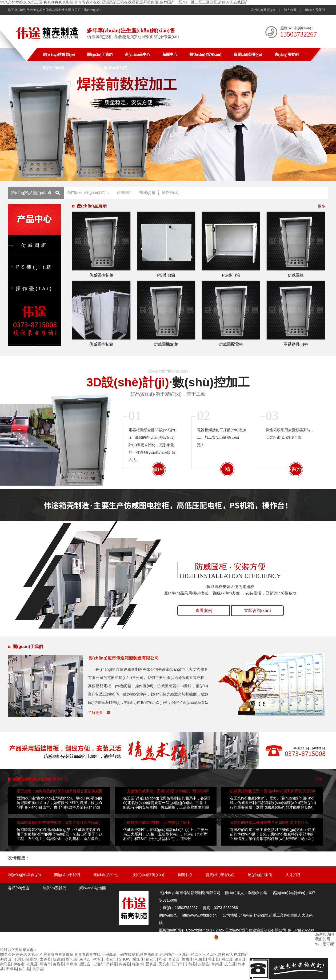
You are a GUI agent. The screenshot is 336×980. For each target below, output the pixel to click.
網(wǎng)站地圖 (93, 888)
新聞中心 (170, 55)
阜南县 (217, 964)
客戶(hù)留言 (54, 68)
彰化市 (72, 959)
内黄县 (125, 964)
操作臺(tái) (171, 193)
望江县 (85, 964)
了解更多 (96, 713)
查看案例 (204, 611)
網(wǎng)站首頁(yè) (59, 55)
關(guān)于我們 (100, 55)
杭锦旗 (58, 959)
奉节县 (174, 959)
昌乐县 (38, 969)
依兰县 (25, 969)
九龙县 (32, 964)
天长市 (164, 964)
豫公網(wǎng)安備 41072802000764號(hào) (253, 938)
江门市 (177, 964)
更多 (322, 206)
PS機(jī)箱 (147, 193)
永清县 (204, 964)
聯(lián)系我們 (315, 10)
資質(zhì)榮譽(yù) (248, 55)
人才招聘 (84, 68)
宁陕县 (190, 964)
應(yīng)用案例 (287, 55)
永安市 (111, 959)
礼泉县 (201, 959)
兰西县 (187, 959)
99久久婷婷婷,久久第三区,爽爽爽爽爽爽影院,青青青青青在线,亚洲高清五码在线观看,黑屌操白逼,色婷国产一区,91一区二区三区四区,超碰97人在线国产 (124, 2)
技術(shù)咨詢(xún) (205, 55)
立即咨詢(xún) (257, 611)
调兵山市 (7, 959)
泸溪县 (98, 959)
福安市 (151, 959)
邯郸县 (111, 964)
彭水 (34, 959)
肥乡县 (151, 964)
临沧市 (138, 964)
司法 (163, 959)
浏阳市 (23, 959)
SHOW (125, 959)
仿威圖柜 (124, 193)
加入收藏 (290, 10)
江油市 (98, 964)
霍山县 (214, 959)
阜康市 (72, 964)
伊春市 (19, 964)
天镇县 (11, 969)
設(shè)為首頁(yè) (263, 10)
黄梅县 (58, 964)
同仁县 (227, 959)
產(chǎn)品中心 (137, 55)
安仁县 (230, 964)
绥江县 (138, 959)
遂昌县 (240, 959)
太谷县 (45, 959)
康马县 (85, 959)
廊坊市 (45, 964)
